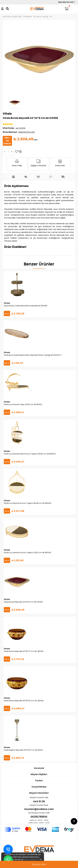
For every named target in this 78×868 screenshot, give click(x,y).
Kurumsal (39, 768)
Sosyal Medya (39, 787)
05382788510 (39, 817)
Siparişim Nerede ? (66, 2)
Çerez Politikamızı (32, 860)
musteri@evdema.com (39, 809)
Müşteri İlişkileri (39, 774)
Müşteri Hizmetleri (39, 793)
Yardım (39, 781)
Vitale (7, 114)
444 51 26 (39, 801)
